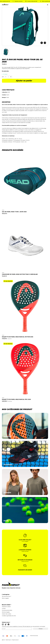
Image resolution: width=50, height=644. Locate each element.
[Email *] (17, 629)
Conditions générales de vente (9, 616)
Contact (4, 608)
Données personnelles (7, 610)
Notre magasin (5, 598)
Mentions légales (6, 612)
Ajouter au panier (24, 81)
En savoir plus (5, 71)
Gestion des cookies (7, 614)
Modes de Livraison (6, 607)
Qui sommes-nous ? (7, 596)
